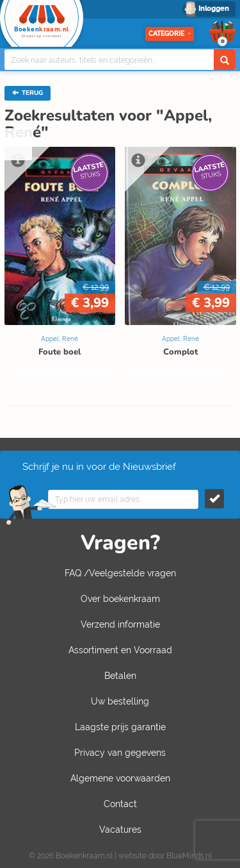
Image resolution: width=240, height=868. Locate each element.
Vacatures (120, 830)
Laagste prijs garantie (120, 727)
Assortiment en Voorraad (120, 650)
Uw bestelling (120, 701)
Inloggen (214, 9)
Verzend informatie (120, 624)
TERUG (28, 93)
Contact (120, 804)
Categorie (170, 34)
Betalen (120, 676)
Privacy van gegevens (120, 753)
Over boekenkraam (120, 599)
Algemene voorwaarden (120, 778)
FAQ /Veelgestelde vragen (120, 573)
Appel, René (60, 339)
